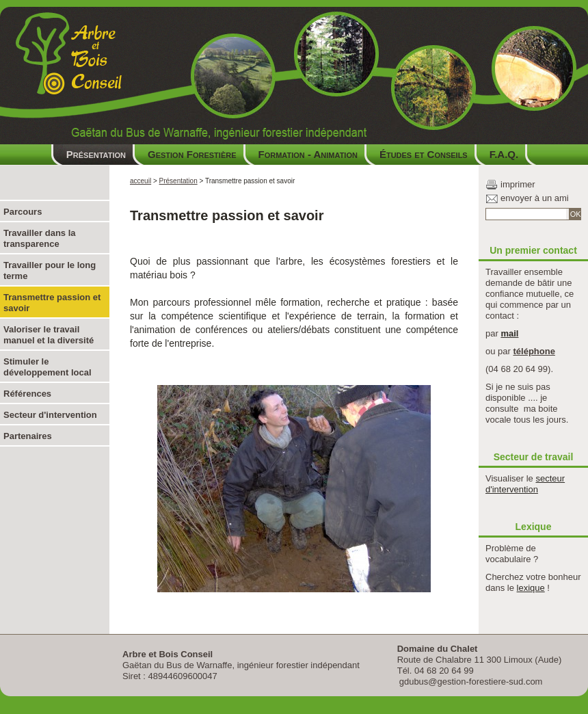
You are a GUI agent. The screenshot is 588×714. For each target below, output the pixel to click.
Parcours (23, 212)
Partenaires (28, 436)
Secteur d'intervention (50, 415)
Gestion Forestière (192, 154)
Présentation (96, 154)
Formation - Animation (308, 154)
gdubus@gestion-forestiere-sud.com (471, 682)
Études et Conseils (424, 154)
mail (509, 333)
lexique (531, 588)
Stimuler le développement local (48, 367)
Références (27, 394)
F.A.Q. (504, 154)
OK (576, 214)
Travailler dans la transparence (40, 238)
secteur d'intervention (525, 484)
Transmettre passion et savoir (52, 303)
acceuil (141, 181)
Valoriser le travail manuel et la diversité (49, 335)
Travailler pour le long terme (50, 270)
